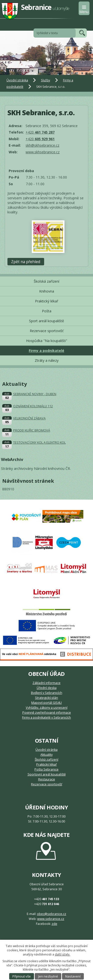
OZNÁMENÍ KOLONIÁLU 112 (33, 406)
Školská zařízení (46, 281)
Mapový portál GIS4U (46, 703)
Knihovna (47, 291)
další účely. (62, 954)
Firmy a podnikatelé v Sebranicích (46, 718)
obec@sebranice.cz (52, 914)
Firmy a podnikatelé (46, 351)
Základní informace (46, 683)
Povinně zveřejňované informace (47, 713)
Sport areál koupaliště (46, 321)
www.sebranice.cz (51, 919)
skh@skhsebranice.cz (42, 145)
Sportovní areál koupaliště (47, 774)
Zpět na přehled (26, 262)
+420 (40, 132)
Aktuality (46, 755)
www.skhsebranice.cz (43, 152)
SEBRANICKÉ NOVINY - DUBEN (35, 394)
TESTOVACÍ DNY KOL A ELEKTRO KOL (39, 443)
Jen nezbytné (48, 976)
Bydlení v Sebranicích (47, 693)
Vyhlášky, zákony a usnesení (47, 708)
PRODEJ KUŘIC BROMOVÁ (32, 430)
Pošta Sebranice (46, 769)
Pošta (47, 311)
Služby (46, 80)
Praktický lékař (47, 301)
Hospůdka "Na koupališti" (47, 341)
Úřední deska (47, 688)
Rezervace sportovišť (47, 331)
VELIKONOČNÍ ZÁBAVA (29, 418)
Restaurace (47, 779)
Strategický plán (46, 698)
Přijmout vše (22, 976)
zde (54, 924)
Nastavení (73, 976)
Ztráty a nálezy (47, 360)
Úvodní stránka (17, 80)
